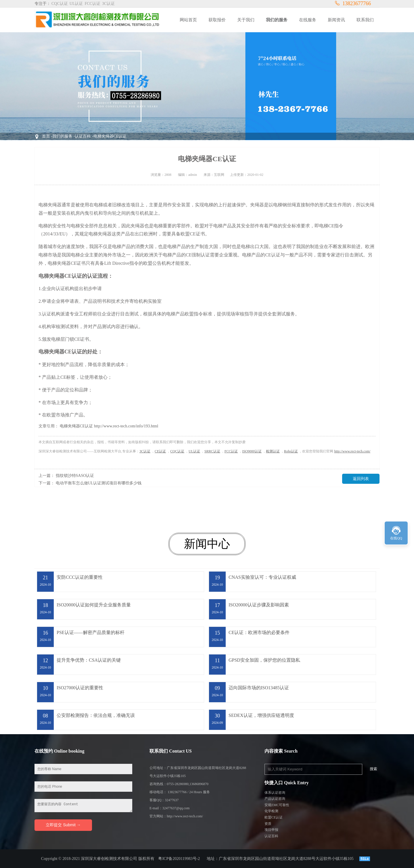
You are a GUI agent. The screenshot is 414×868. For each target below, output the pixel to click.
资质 (268, 824)
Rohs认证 (291, 451)
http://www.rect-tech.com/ (352, 451)
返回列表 (361, 479)
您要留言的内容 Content (83, 806)
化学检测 (271, 811)
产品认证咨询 (275, 799)
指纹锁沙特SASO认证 (75, 476)
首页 (46, 136)
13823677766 (353, 3)
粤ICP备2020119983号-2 (179, 859)
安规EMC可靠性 (277, 805)
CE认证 (160, 451)
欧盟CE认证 (274, 817)
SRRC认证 (212, 451)
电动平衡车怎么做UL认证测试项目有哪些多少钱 (99, 483)
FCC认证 (231, 451)
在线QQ (396, 538)
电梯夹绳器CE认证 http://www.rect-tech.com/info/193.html (109, 426)
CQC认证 (177, 451)
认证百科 (83, 136)
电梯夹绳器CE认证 (110, 136)
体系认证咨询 (275, 793)
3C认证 (145, 451)
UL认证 (194, 451)
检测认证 (273, 451)
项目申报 (271, 830)
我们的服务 (62, 136)
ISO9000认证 (252, 451)
